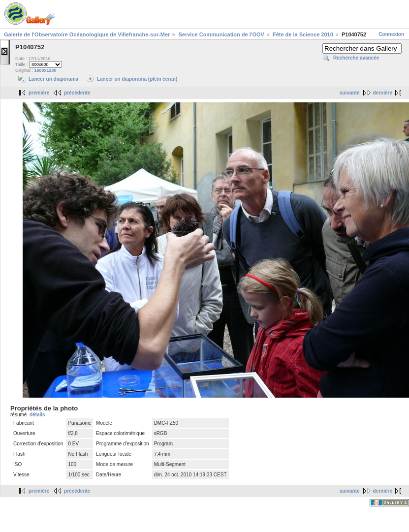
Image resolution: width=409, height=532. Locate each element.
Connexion (391, 34)
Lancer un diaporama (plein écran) (137, 79)
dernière (383, 93)
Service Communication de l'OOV (221, 34)
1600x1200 (46, 70)
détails (37, 415)
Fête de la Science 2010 (303, 34)
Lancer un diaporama (53, 79)
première (39, 93)
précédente (77, 93)
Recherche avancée (356, 58)
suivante (350, 93)
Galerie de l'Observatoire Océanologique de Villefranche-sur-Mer (87, 34)
